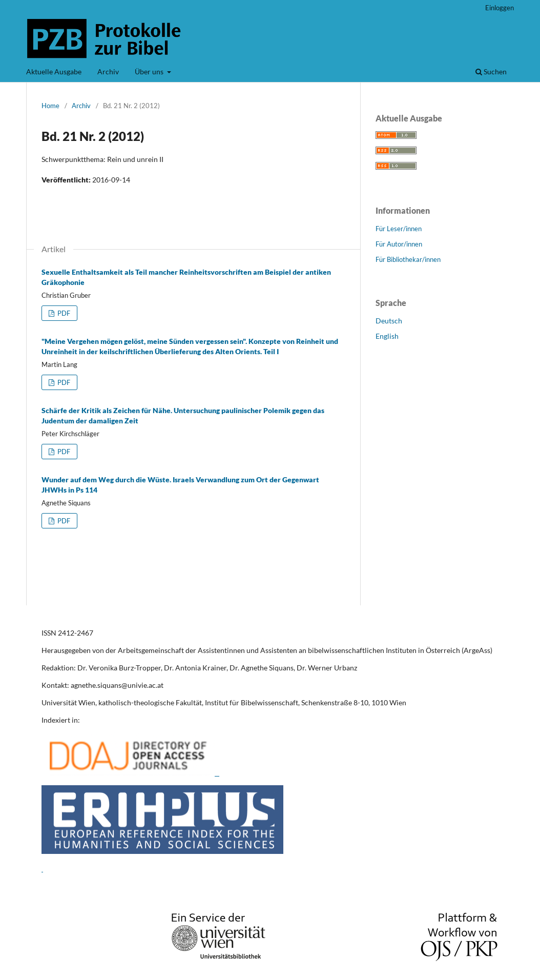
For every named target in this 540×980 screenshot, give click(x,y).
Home (50, 106)
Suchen (491, 72)
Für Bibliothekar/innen (408, 259)
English (387, 336)
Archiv (108, 72)
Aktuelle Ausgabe (54, 72)
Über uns (150, 72)
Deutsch (389, 321)
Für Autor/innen (399, 244)
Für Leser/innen (399, 229)
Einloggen (500, 8)
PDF (63, 313)
